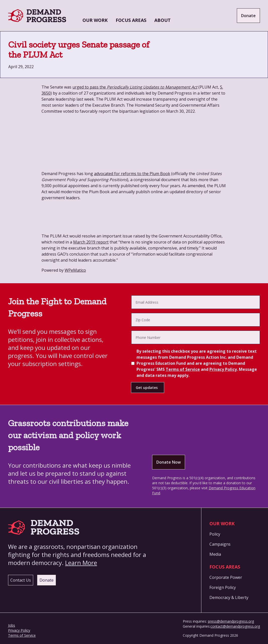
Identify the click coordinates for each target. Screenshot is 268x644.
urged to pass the (135, 87)
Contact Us (21, 580)
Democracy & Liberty (229, 597)
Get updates (147, 388)
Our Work (95, 20)
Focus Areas (131, 20)
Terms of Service (183, 369)
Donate (248, 16)
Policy (215, 534)
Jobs (12, 625)
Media (215, 554)
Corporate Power (226, 577)
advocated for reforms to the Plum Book (132, 174)
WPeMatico (75, 270)
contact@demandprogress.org (235, 626)
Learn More (81, 563)
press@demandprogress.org (231, 621)
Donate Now (169, 462)
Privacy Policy (223, 369)
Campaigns (220, 544)
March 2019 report (91, 242)
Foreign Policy (223, 587)
